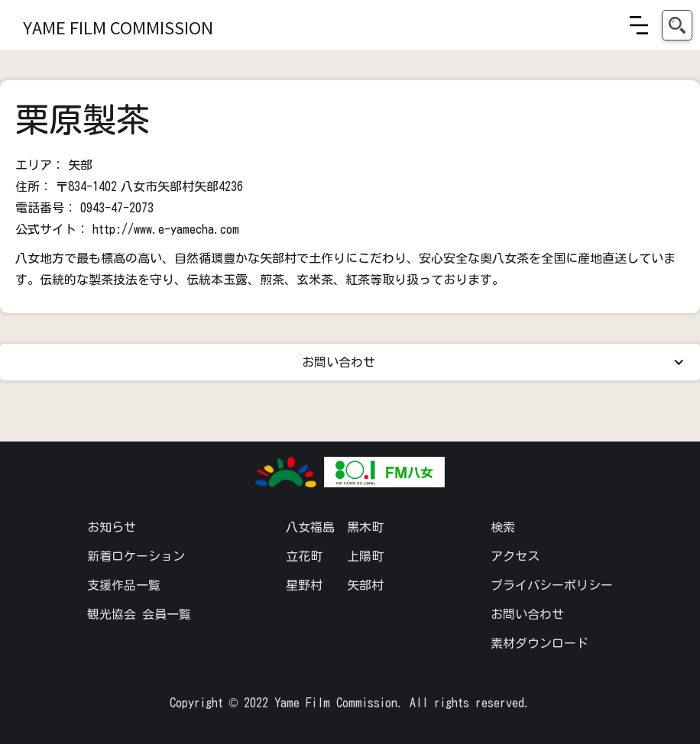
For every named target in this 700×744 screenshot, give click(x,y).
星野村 (304, 585)
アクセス (515, 556)
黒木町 (365, 527)
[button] (639, 25)
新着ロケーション (136, 556)
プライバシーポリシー (552, 585)
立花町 (304, 556)
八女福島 (310, 527)
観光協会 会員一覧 (139, 614)
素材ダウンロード (540, 643)
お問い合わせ (527, 614)
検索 (503, 527)
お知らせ (112, 527)
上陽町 (365, 556)
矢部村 (365, 585)
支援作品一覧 (124, 585)
